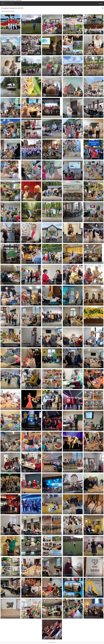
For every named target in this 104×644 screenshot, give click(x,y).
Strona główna (5, 8)
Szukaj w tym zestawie (9, 11)
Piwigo (54, 642)
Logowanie (101, 3)
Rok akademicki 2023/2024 (16, 8)
